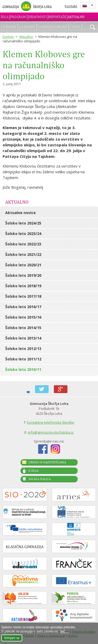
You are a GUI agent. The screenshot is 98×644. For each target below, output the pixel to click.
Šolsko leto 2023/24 (23, 234)
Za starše (27, 27)
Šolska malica (40, 479)
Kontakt (71, 6)
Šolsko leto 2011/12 (23, 359)
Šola (5, 17)
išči (93, 28)
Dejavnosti (38, 17)
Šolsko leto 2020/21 (23, 265)
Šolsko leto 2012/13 (23, 349)
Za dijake (9, 27)
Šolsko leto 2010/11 (23, 369)
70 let (75, 27)
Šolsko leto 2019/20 (23, 275)
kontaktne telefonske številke (51, 422)
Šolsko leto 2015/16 (23, 317)
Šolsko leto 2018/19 (23, 286)
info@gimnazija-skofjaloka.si (51, 432)
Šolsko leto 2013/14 (23, 338)
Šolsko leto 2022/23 (23, 244)
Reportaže (57, 17)
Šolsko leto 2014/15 (23, 328)
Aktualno (76, 17)
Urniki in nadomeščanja (47, 462)
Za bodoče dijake (53, 27)
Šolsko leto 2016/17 (23, 307)
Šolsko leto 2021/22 (23, 254)
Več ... (64, 631)
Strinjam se (12, 638)
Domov (8, 37)
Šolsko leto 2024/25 (23, 223)
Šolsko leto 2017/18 (23, 296)
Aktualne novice (21, 213)
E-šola (33, 471)
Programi (18, 17)
